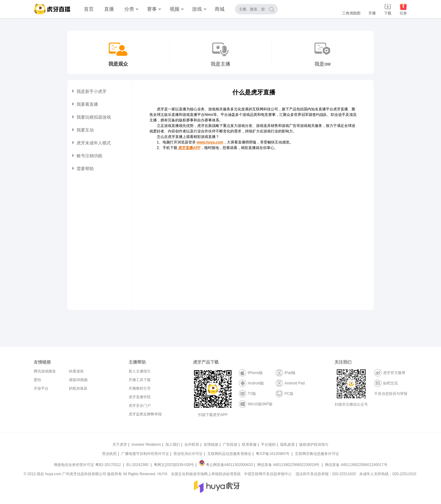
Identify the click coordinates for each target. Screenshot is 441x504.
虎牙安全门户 (140, 406)
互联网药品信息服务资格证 (229, 454)
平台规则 (268, 445)
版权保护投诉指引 (314, 445)
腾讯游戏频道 (45, 371)
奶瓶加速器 (78, 388)
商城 (220, 9)
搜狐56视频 (78, 380)
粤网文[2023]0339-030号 (174, 465)
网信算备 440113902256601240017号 (356, 465)
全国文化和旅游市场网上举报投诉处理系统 (206, 474)
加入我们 (173, 445)
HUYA (162, 474)
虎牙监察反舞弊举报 (145, 414)
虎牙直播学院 (140, 397)
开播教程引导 (140, 388)
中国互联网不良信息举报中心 (268, 474)
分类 (131, 9)
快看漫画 (76, 371)
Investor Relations (146, 445)
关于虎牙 (120, 445)
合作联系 (192, 445)
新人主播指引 (140, 371)
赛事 (154, 9)
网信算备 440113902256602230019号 (288, 465)
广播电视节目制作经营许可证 (145, 454)
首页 (89, 9)
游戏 (199, 9)
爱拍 (37, 380)
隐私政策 (288, 445)
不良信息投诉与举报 (391, 394)
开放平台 (41, 388)
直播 (109, 9)
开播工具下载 (140, 380)
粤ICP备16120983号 (272, 454)
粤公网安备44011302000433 (226, 465)
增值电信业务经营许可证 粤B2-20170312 (88, 465)
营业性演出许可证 (188, 454)
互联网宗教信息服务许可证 (317, 454)
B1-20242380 (138, 465)
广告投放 (230, 445)
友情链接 (211, 445)
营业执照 (109, 454)
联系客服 (249, 445)
